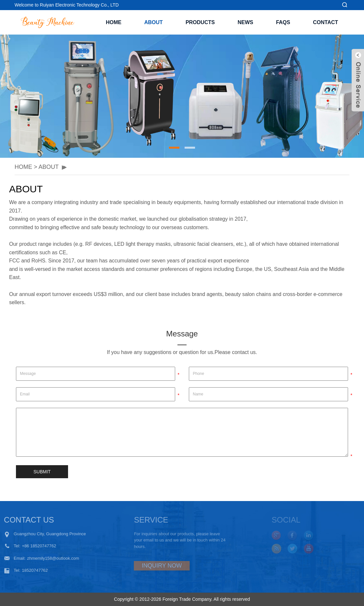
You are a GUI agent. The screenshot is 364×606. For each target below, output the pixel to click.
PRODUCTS (200, 22)
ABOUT (154, 22)
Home (114, 22)
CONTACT (325, 22)
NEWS (245, 22)
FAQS (283, 22)
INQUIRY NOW (150, 566)
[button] (174, 148)
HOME (23, 167)
